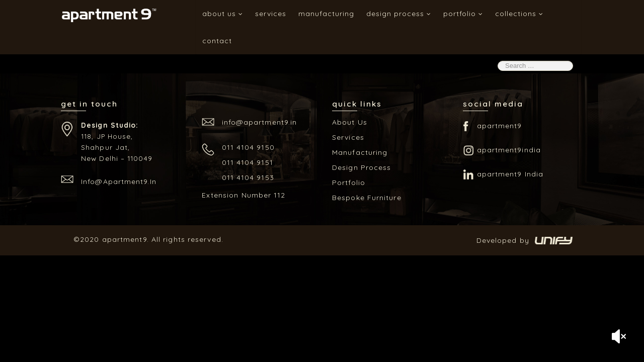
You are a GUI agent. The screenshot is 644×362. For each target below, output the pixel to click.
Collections (519, 14)
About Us (223, 14)
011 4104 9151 (248, 162)
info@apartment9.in (119, 182)
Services (271, 14)
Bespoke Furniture (367, 198)
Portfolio (463, 14)
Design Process (399, 14)
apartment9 (500, 126)
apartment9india (509, 150)
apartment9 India (510, 174)
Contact (217, 41)
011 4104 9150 (248, 147)
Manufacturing (326, 14)
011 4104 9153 (248, 177)
